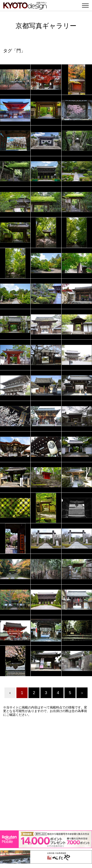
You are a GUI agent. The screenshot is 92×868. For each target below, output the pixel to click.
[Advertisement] (46, 774)
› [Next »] (82, 693)
